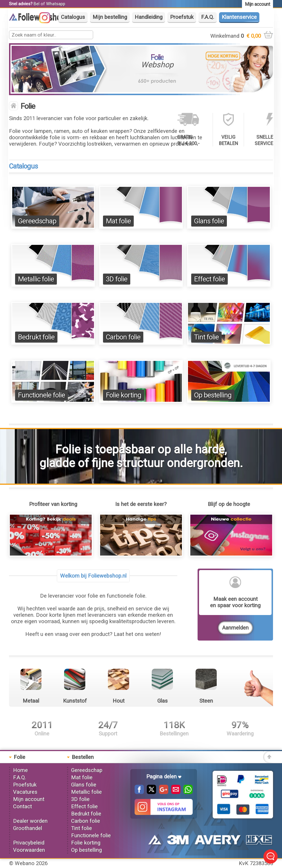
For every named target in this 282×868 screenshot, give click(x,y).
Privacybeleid (29, 843)
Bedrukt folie (36, 337)
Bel (37, 4)
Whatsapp (56, 4)
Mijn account (29, 799)
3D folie (117, 279)
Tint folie (206, 337)
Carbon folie (123, 337)
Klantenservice (239, 17)
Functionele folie (41, 395)
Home (20, 770)
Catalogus (73, 17)
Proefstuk (182, 17)
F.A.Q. (208, 17)
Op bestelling (213, 395)
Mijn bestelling (110, 17)
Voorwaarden (29, 850)
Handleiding (149, 17)
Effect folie (209, 279)
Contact (22, 806)
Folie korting (124, 395)
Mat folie (118, 221)
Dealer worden (30, 821)
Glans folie (209, 221)
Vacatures (25, 792)
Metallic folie (36, 279)
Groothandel (28, 828)
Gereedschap (37, 221)
